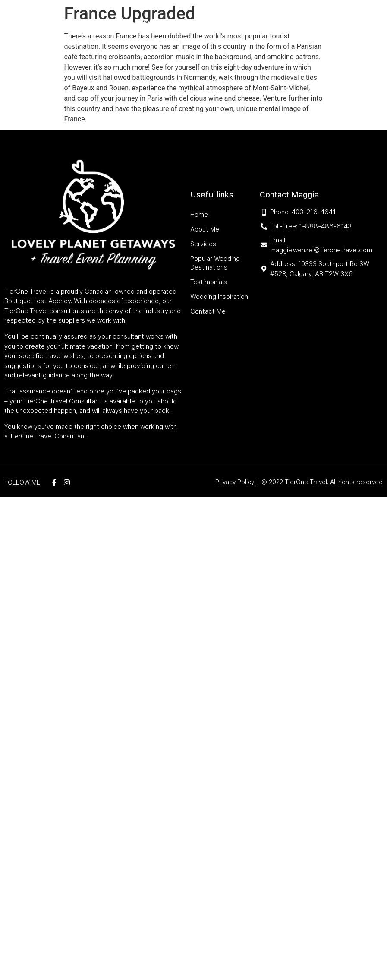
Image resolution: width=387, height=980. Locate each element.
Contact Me (291, 43)
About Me (154, 23)
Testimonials (180, 43)
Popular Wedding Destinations (258, 23)
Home (127, 23)
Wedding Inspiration (237, 43)
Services (187, 23)
